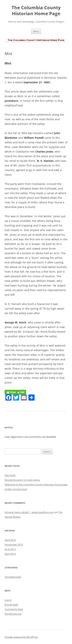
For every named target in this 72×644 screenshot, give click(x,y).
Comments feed (14, 609)
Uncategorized (13, 577)
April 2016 (10, 540)
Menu (36, 31)
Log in (8, 600)
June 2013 (10, 549)
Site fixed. (10, 475)
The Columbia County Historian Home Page (36, 11)
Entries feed (11, 605)
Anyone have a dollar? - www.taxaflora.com (29, 512)
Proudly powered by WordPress (21, 637)
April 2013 (10, 554)
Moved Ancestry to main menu (22, 480)
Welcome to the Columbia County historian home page (36, 484)
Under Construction (16, 489)
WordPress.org (13, 614)
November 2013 (14, 545)
